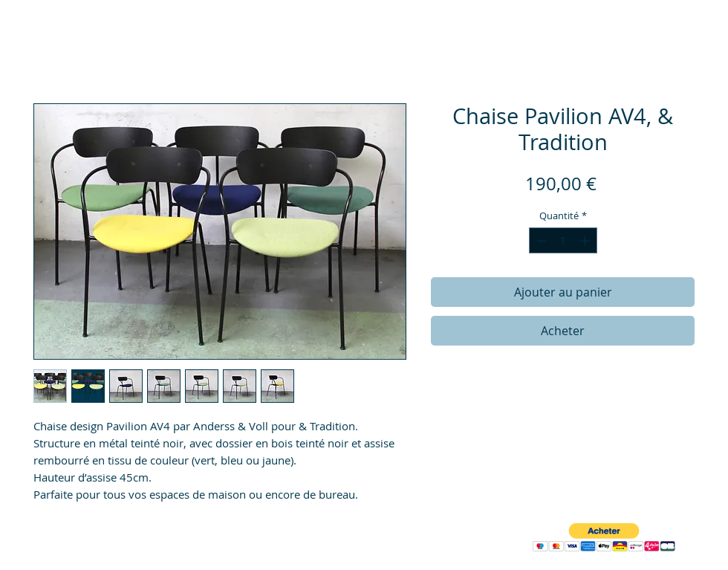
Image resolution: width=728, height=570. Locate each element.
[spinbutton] (563, 241)
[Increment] (586, 241)
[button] (604, 538)
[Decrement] (540, 241)
